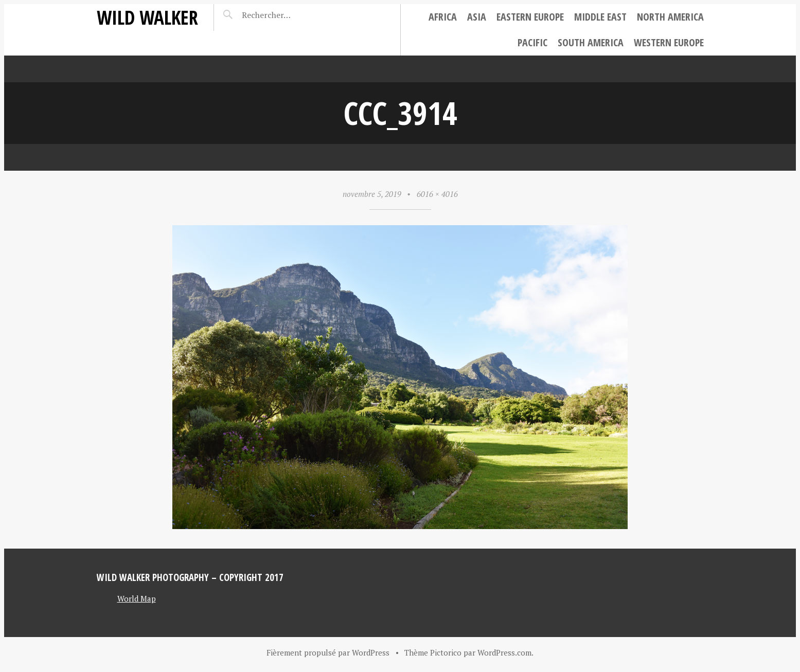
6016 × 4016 (437, 194)
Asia (477, 17)
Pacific (532, 42)
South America (591, 42)
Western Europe (669, 42)
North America (670, 17)
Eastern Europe (530, 17)
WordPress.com (504, 652)
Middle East (600, 17)
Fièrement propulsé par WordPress (328, 652)
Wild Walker (147, 17)
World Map (137, 598)
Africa (443, 17)
